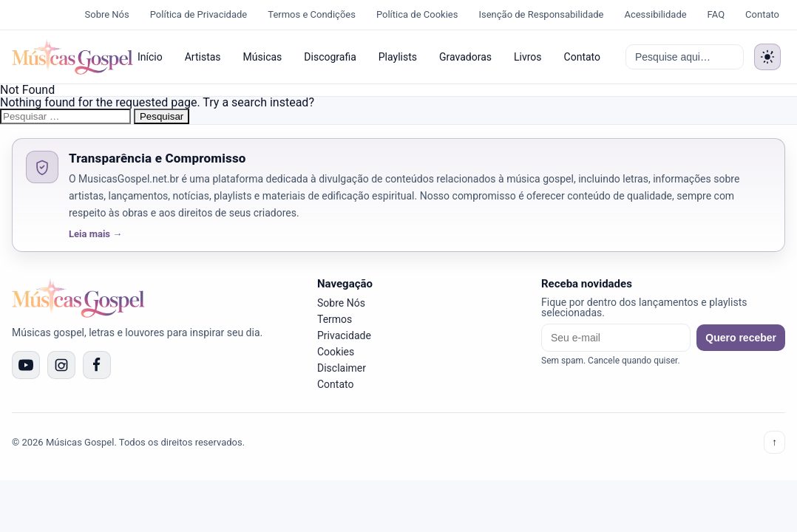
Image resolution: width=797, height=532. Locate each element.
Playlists (398, 57)
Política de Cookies (417, 14)
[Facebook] (97, 365)
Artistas (203, 57)
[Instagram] (61, 365)
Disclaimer (342, 368)
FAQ (716, 14)
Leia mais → (95, 234)
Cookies (336, 352)
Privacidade (344, 335)
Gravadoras (465, 57)
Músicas (263, 57)
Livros (528, 57)
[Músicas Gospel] (65, 57)
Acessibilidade (655, 14)
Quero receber (741, 338)
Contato (762, 14)
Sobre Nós (107, 14)
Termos (335, 319)
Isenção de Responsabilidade (541, 14)
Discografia (330, 57)
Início (150, 57)
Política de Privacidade (199, 14)
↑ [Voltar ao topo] (774, 442)
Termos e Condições (312, 14)
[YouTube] (26, 365)
